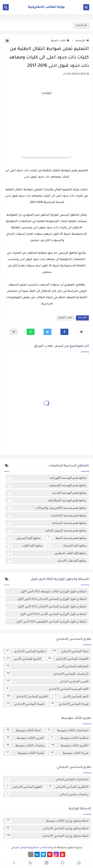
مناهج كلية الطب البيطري (47, 553)
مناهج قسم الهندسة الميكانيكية (47, 500)
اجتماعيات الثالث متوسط (68, 730)
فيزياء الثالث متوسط (69, 753)
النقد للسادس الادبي (71, 696)
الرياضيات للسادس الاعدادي (47, 674)
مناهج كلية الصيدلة (68, 545)
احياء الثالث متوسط (23, 730)
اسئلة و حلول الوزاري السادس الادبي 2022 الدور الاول (53, 614)
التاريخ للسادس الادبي (23, 659)
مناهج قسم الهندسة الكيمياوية (47, 485)
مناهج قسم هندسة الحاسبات (47, 515)
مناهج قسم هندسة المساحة (47, 523)
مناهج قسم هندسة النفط (66, 538)
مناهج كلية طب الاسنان (47, 561)
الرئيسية (82, 41)
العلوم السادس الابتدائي (24, 787)
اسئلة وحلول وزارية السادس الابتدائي (47, 828)
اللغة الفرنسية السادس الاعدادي (47, 689)
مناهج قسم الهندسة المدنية (47, 493)
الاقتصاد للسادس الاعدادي (68, 659)
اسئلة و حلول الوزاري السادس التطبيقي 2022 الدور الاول (51, 621)
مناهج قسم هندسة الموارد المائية (47, 530)
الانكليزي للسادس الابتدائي (68, 787)
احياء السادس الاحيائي (70, 651)
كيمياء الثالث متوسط (25, 753)
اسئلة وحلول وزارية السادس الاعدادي (47, 836)
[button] (64, 332)
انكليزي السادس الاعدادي (27, 696)
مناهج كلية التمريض (24, 538)
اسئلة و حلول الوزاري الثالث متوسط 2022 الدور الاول (53, 591)
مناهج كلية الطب (25, 545)
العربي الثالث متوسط (25, 738)
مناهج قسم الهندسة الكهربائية (47, 478)
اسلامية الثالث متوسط (69, 738)
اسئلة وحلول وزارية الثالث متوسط (47, 821)
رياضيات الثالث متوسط (25, 745)
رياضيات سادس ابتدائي (47, 794)
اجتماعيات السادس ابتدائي (47, 779)
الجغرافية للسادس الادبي (47, 666)
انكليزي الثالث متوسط (70, 745)
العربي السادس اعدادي (47, 681)
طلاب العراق (60, 41)
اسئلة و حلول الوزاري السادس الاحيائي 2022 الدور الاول (52, 606)
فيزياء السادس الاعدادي (69, 704)
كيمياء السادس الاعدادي (25, 704)
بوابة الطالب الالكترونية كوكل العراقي (32, 848)
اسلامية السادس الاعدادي (26, 651)
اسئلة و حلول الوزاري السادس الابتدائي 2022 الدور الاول (52, 599)
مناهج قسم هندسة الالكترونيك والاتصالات (47, 508)
